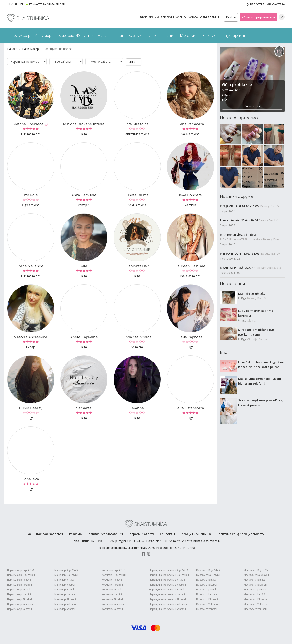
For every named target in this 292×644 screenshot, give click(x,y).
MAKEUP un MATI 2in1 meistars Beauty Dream (251, 239)
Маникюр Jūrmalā (65, 589)
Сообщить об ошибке (196, 534)
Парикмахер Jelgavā (19, 580)
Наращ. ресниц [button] (111, 35)
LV (11, 4)
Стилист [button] (210, 35)
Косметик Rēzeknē (113, 599)
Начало (12, 49)
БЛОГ (143, 17)
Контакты (167, 534)
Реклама (75, 534)
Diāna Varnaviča (190, 124)
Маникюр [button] (43, 35)
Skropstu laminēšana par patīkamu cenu (256, 332)
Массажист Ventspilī (255, 609)
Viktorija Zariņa (257, 339)
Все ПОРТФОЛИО (174, 17)
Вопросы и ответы (141, 534)
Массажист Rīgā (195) (256, 570)
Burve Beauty (31, 408)
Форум (193, 17)
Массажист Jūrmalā (255, 589)
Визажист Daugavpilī (208, 575)
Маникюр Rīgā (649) (66, 570)
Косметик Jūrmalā (112, 589)
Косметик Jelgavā (112, 580)
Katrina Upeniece (31, 124)
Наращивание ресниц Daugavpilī (169, 575)
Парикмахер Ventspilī (20, 609)
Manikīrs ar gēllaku (252, 293)
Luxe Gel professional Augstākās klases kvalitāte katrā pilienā (261, 365)
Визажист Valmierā (207, 604)
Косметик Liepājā (112, 594)
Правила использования (105, 534)
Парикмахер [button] (20, 35)
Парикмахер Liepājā (19, 594)
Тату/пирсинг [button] (234, 35)
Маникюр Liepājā (65, 594)
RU (16, 4)
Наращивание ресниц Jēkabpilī (168, 584)
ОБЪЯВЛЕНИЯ (210, 17)
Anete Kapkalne (84, 337)
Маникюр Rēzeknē (65, 599)
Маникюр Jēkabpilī (65, 584)
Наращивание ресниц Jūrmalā (167, 589)
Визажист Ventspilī (207, 609)
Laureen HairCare (190, 266)
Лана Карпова (190, 337)
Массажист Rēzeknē (255, 599)
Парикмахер (30, 49)
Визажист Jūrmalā (207, 589)
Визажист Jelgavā (206, 580)
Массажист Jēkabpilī (255, 584)
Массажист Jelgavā (255, 580)
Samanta (84, 408)
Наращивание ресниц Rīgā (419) (168, 570)
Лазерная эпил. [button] (163, 35)
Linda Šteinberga (137, 337)
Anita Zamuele (84, 195)
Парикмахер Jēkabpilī (20, 584)
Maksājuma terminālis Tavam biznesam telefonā (260, 381)
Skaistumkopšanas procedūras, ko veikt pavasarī (261, 403)
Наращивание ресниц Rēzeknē (168, 599)
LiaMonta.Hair (137, 266)
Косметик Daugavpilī (114, 575)
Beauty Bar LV (270, 206)
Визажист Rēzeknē (207, 599)
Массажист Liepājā (255, 594)
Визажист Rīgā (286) (208, 570)
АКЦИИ (154, 17)
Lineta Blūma (137, 195)
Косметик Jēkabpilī (113, 584)
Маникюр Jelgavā (64, 580)
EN (22, 4)
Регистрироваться (258, 17)
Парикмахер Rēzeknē (20, 599)
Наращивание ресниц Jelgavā (167, 580)
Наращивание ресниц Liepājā (167, 594)
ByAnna (137, 408)
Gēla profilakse (237, 85)
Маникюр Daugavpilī (67, 575)
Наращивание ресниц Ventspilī (168, 609)
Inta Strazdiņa (137, 124)
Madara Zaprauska (269, 268)
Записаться (252, 106)
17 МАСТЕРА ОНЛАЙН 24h (47, 4)
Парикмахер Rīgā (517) (20, 570)
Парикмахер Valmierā (20, 604)
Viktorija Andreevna (31, 337)
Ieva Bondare (190, 195)
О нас (27, 534)
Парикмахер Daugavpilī (21, 575)
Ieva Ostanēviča (190, 408)
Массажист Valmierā (256, 604)
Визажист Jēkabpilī (207, 584)
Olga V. (252, 320)
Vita (84, 266)
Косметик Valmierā (113, 604)
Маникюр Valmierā (65, 604)
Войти (231, 17)
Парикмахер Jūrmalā (19, 589)
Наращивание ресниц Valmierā (168, 604)
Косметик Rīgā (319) (113, 570)
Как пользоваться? (50, 534)
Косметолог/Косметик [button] (75, 35)
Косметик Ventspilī (113, 609)
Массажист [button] (190, 35)
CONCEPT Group (185, 548)
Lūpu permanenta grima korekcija (256, 313)
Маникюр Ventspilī (65, 609)
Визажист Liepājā (207, 594)
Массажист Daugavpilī (257, 575)
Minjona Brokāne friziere (84, 124)
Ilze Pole (31, 195)
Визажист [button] (137, 35)
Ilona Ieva (31, 479)
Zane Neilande (31, 266)
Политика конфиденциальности (241, 534)
